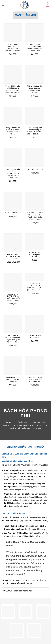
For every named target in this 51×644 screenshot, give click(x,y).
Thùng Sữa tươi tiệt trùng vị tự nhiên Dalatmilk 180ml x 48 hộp (13, 131)
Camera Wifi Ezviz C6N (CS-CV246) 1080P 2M (13, 379)
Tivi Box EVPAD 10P (13, 213)
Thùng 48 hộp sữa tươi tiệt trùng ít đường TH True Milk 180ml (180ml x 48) (35, 131)
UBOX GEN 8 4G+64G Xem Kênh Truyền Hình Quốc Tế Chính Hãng (13, 339)
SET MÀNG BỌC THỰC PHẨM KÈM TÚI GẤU (35, 254)
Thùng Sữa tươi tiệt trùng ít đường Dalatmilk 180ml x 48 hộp (35, 89)
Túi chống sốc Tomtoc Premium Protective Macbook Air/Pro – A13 (35, 48)
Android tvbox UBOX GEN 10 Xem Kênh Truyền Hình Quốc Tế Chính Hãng (35, 216)
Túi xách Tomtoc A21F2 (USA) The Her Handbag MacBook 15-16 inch (13, 48)
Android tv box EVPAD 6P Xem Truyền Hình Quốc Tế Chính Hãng (13, 297)
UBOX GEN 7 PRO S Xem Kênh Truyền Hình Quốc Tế (35, 379)
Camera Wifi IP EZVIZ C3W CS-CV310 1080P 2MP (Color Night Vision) (35, 287)
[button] (3, 5)
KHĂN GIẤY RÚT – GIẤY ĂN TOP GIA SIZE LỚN (13, 257)
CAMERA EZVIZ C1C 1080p (35, 337)
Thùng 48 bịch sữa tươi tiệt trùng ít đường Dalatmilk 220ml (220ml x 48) (13, 89)
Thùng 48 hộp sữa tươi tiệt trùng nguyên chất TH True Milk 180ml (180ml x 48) (13, 173)
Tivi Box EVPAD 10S (35, 169)
